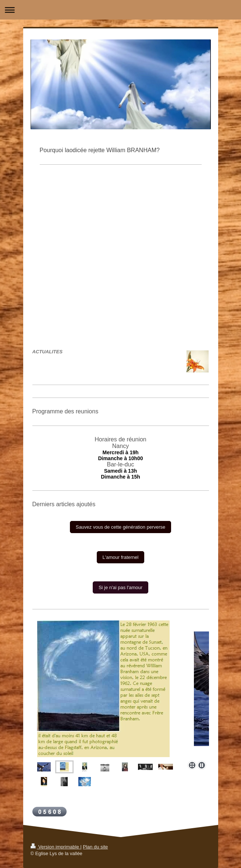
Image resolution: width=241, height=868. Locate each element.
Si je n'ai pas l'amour (120, 587)
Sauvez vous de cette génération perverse (121, 527)
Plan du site (95, 847)
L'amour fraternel (121, 557)
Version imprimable (56, 847)
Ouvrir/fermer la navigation (120, 10)
